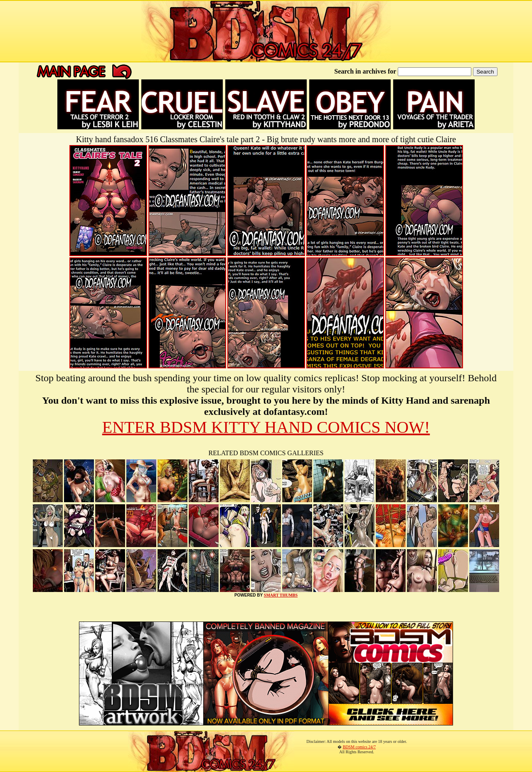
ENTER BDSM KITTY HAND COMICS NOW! (266, 427)
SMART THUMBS (281, 595)
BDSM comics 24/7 (359, 747)
